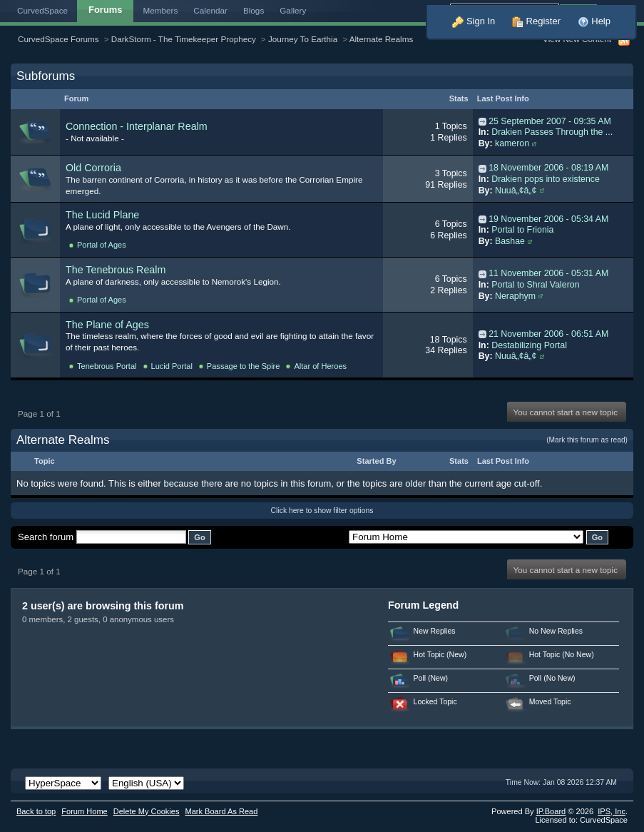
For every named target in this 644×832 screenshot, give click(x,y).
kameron (512, 143)
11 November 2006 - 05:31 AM (548, 273)
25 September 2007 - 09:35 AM (550, 121)
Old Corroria (93, 168)
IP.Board (551, 811)
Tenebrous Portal (107, 366)
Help (594, 21)
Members (161, 10)
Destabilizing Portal (529, 345)
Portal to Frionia (522, 230)
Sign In (474, 21)
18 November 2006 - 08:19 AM (548, 168)
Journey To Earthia (303, 39)
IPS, (612, 811)
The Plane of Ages (107, 325)
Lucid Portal (172, 366)
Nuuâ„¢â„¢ (516, 191)
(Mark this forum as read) (587, 440)
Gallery (293, 10)
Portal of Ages (102, 245)
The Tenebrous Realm (116, 270)
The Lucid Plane (102, 215)
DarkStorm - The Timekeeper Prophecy (184, 39)
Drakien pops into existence (546, 179)
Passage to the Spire (244, 366)
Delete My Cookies (147, 811)
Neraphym (515, 296)
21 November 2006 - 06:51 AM (548, 334)
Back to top (36, 811)
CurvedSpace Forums (58, 39)
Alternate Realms (382, 39)
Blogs (254, 10)
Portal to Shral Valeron (535, 285)
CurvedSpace (42, 10)
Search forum (46, 537)
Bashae (510, 241)
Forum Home (84, 811)
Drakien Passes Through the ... (552, 132)
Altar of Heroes (320, 366)
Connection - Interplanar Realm (137, 126)
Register (536, 21)
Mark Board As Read (221, 811)
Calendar (210, 10)
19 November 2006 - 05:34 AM (548, 219)
